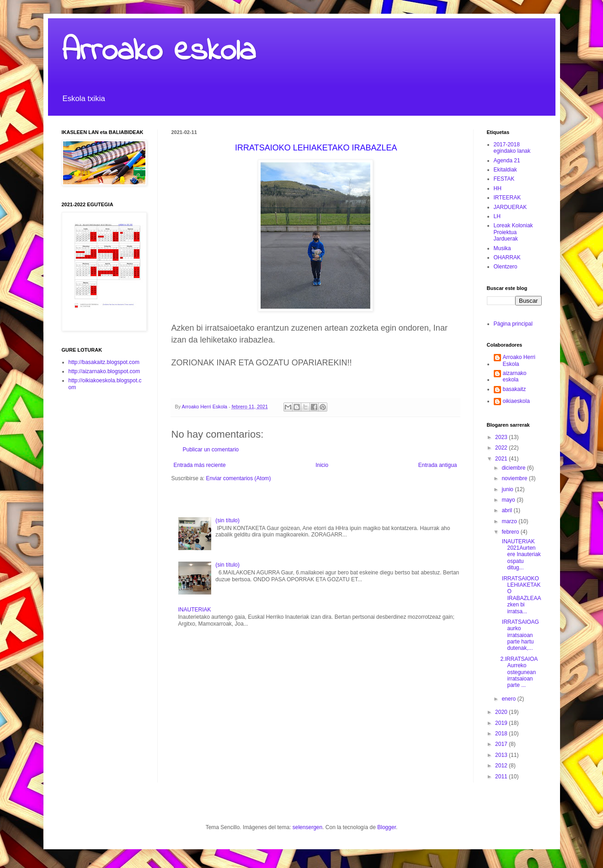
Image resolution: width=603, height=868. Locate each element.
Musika (502, 248)
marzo (510, 521)
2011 (502, 777)
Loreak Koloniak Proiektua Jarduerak (513, 232)
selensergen (307, 827)
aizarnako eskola (515, 376)
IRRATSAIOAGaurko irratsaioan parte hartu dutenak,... (519, 635)
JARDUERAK (510, 207)
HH (498, 188)
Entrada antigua (438, 465)
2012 (502, 766)
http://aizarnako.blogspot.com (104, 371)
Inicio (322, 465)
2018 (502, 734)
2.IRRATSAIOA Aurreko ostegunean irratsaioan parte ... (519, 672)
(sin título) (227, 520)
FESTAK (504, 179)
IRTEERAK (507, 198)
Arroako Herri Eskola (519, 360)
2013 (502, 755)
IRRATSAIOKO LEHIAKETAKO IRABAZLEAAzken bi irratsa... (520, 595)
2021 (502, 459)
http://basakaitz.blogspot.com (104, 362)
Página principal (513, 324)
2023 (502, 437)
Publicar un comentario (211, 450)
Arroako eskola (159, 52)
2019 (502, 723)
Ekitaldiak (505, 170)
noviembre (515, 478)
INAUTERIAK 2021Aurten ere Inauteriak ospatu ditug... (520, 555)
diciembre (514, 468)
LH (497, 216)
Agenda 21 (507, 161)
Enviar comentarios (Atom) (239, 478)
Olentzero (506, 267)
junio (508, 489)
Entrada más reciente (200, 465)
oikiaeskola (516, 401)
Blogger (387, 827)
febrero (511, 532)
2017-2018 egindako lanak (512, 148)
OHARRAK (507, 257)
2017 (502, 744)
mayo (509, 500)
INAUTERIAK (195, 610)
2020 (502, 712)
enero (509, 699)
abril (507, 510)
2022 (502, 448)
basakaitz (515, 389)
